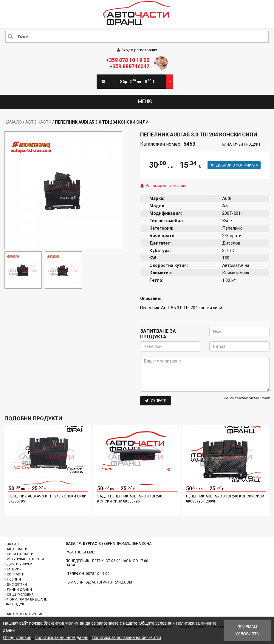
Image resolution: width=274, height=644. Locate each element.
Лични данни (19, 590)
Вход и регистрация (137, 50)
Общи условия (20, 595)
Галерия (14, 569)
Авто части (38, 122)
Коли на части (20, 554)
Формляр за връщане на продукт (26, 602)
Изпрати (156, 401)
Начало (13, 122)
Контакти (16, 574)
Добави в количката (234, 165)
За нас (13, 544)
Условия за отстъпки (166, 186)
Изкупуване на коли (25, 559)
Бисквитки (17, 585)
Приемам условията (247, 630)
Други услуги (20, 564)
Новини (14, 580)
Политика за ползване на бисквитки (126, 637)
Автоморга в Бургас (25, 614)
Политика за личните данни (61, 637)
